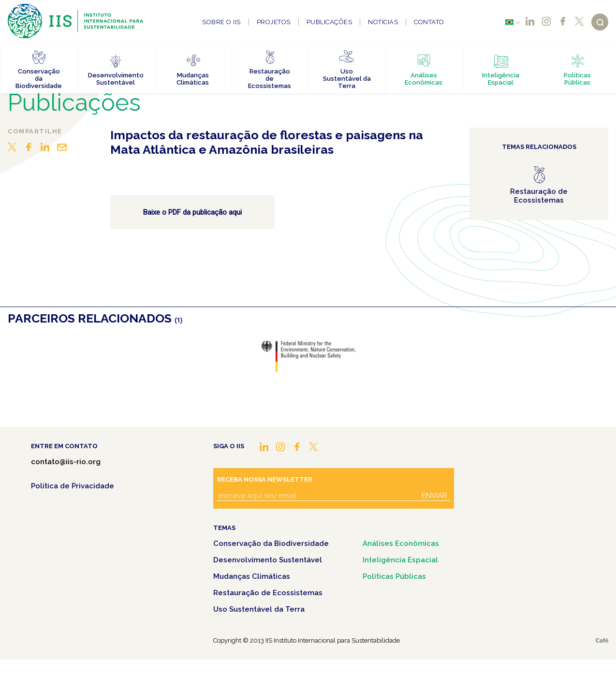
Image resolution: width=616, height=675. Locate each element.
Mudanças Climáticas (252, 576)
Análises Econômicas (401, 543)
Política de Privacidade (73, 486)
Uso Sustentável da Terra (259, 609)
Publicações (330, 22)
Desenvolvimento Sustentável (268, 560)
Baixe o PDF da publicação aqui (192, 212)
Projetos (274, 22)
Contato (429, 22)
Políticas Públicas (394, 576)
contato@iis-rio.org (66, 462)
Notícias (383, 22)
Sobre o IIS (221, 22)
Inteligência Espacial (400, 560)
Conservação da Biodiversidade (271, 543)
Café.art (602, 640)
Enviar (434, 496)
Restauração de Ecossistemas (268, 593)
